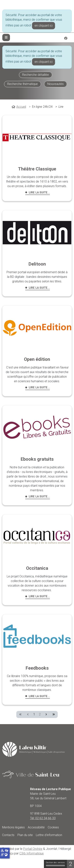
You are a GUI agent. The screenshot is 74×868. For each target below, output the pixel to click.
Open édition (37, 359)
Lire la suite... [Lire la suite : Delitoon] (39, 288)
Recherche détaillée (36, 75)
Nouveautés (55, 84)
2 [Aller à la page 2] (40, 714)
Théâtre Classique (37, 169)
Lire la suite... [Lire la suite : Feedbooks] (39, 696)
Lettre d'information (49, 835)
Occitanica (37, 568)
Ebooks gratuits (37, 459)
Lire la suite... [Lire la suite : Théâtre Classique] (39, 193)
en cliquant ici (44, 26)
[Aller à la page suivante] (46, 714)
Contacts (8, 835)
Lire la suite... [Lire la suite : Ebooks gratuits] (39, 497)
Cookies (53, 827)
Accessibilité (36, 827)
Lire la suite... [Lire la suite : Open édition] (39, 388)
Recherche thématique (23, 84)
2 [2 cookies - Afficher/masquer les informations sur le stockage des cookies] (70, 864)
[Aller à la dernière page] (54, 714)
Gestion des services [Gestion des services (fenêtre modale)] (55, 864)
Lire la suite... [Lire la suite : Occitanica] (39, 596)
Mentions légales (13, 827)
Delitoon (37, 264)
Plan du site (25, 835)
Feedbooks (37, 668)
